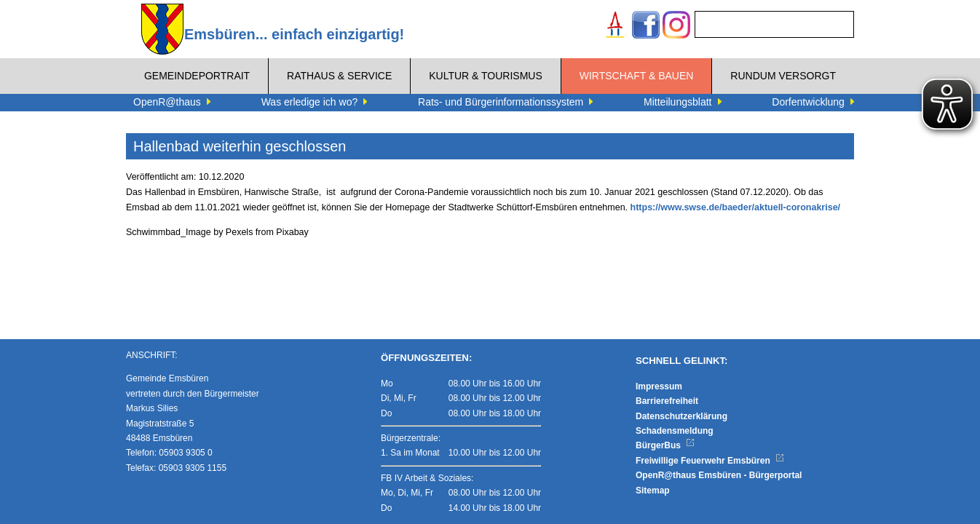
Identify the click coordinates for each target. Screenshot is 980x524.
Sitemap (653, 491)
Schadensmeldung (675, 431)
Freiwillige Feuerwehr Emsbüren (710, 461)
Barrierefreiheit (667, 401)
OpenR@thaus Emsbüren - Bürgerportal (719, 475)
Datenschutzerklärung (681, 416)
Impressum (659, 386)
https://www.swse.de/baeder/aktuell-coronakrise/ (736, 207)
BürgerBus (665, 445)
